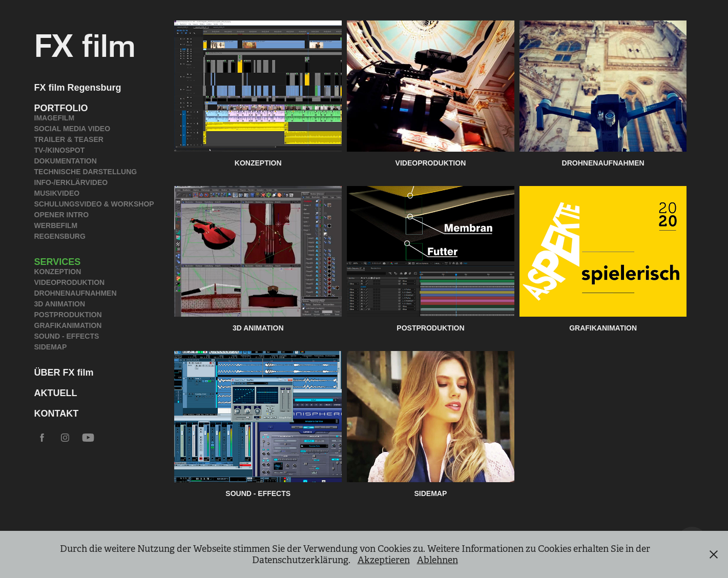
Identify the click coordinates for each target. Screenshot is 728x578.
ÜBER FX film (64, 373)
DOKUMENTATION (66, 161)
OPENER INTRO (62, 215)
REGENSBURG (60, 236)
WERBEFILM (56, 225)
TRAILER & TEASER (69, 139)
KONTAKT (57, 414)
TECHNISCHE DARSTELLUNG (86, 172)
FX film (85, 44)
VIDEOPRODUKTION (70, 282)
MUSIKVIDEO (57, 193)
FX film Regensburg (78, 88)
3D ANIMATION (60, 304)
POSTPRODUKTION (68, 315)
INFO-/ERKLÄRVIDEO (71, 182)
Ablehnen (438, 560)
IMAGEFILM (55, 118)
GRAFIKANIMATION (68, 325)
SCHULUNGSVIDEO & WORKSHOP (94, 204)
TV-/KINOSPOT (60, 150)
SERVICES (58, 262)
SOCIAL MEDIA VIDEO (72, 129)
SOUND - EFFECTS (67, 336)
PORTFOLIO (61, 108)
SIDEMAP (51, 347)
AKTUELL (56, 393)
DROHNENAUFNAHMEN (76, 293)
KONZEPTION (58, 272)
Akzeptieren (384, 560)
